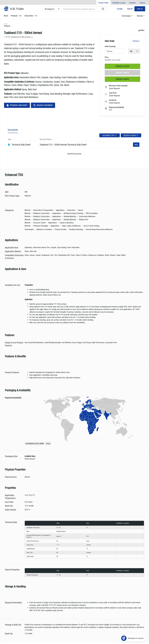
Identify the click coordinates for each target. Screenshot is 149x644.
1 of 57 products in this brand (18, 37)
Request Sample (122, 73)
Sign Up (140, 9)
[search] (103, 9)
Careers (142, 3)
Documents (13, 130)
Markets (141, 16)
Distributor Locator (119, 3)
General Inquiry (123, 79)
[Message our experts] (133, 629)
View (110, 110)
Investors (133, 3)
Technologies (127, 16)
